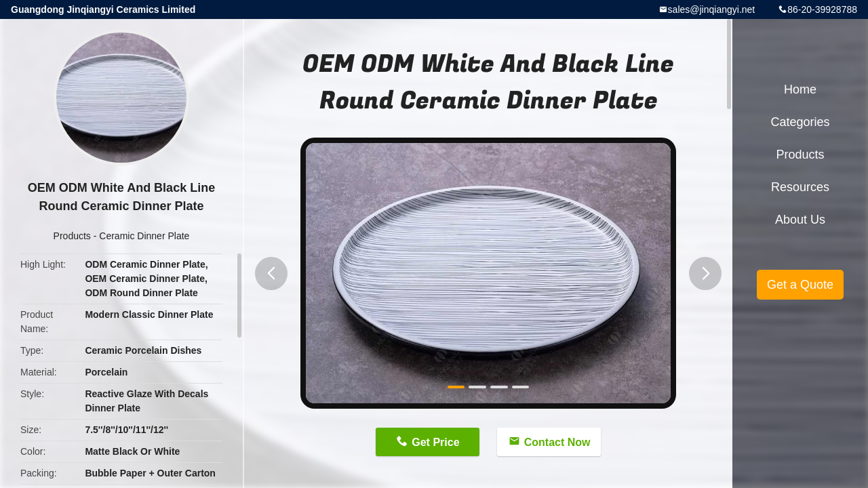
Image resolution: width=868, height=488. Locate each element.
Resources (800, 187)
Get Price (435, 442)
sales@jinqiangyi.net (712, 9)
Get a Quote (800, 285)
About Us (800, 220)
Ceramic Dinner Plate (144, 236)
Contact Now (557, 442)
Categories (800, 122)
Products (72, 236)
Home (800, 89)
